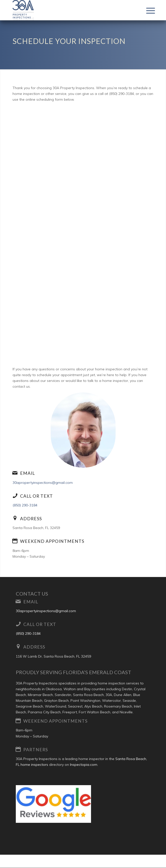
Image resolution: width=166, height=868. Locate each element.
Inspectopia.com (84, 765)
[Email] (15, 473)
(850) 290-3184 (25, 505)
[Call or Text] (15, 496)
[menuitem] (147, 11)
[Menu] (147, 11)
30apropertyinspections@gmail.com (43, 483)
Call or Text (36, 496)
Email (27, 473)
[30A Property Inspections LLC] (69, 10)
